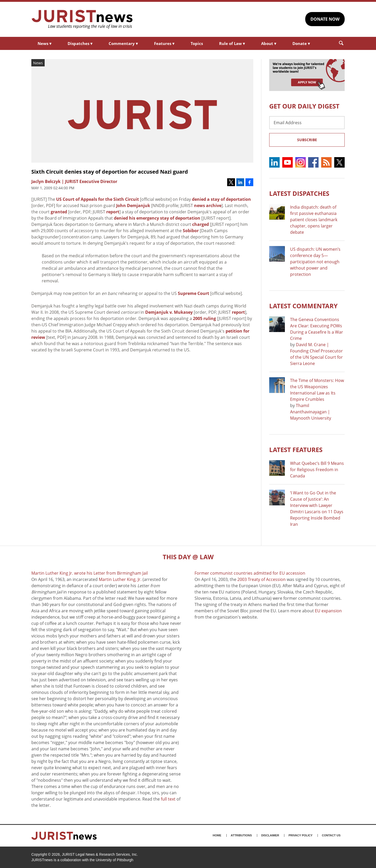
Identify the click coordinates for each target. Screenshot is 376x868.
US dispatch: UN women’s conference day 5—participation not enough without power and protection (315, 262)
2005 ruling (204, 318)
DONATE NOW (325, 19)
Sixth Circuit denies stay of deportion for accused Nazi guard (110, 172)
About (269, 43)
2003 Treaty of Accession (262, 579)
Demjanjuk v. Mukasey (169, 312)
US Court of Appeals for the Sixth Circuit (98, 199)
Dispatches (80, 43)
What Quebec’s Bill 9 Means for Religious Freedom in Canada (317, 470)
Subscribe (307, 140)
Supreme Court (193, 293)
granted (59, 212)
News (45, 43)
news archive (208, 205)
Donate (301, 43)
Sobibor (191, 231)
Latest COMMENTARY (303, 306)
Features (164, 43)
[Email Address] (307, 123)
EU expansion (328, 611)
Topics (197, 43)
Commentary (123, 43)
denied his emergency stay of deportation (157, 218)
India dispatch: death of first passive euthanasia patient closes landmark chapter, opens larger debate (314, 220)
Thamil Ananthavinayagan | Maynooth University (311, 412)
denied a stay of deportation (221, 199)
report (113, 212)
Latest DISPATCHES (299, 193)
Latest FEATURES (296, 450)
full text (168, 799)
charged (201, 224)
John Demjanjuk (133, 205)
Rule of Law (232, 43)
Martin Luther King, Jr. (120, 579)
